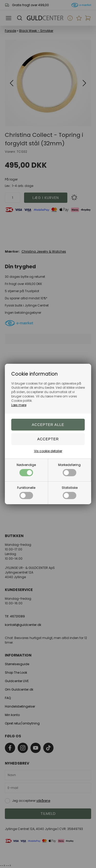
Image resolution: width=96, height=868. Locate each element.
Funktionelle (26, 492)
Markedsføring (69, 469)
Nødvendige (26, 469)
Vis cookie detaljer (48, 451)
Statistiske (70, 492)
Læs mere (19, 405)
